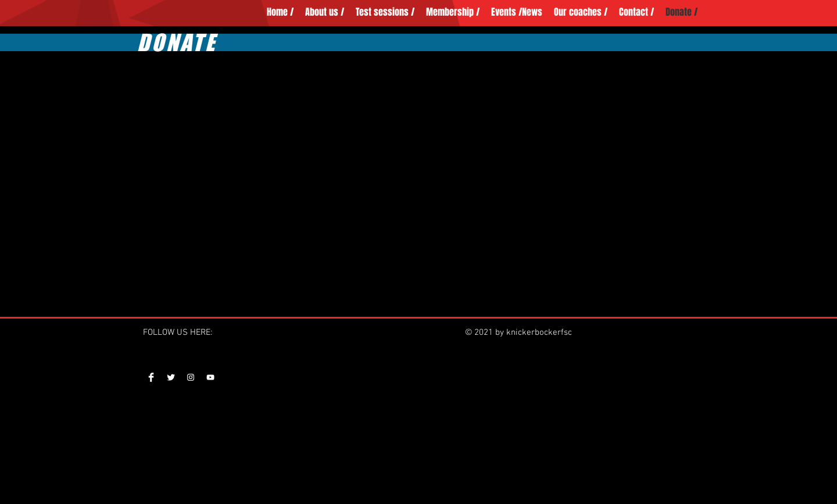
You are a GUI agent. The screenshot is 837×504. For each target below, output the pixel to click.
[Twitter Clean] (171, 377)
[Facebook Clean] (151, 377)
